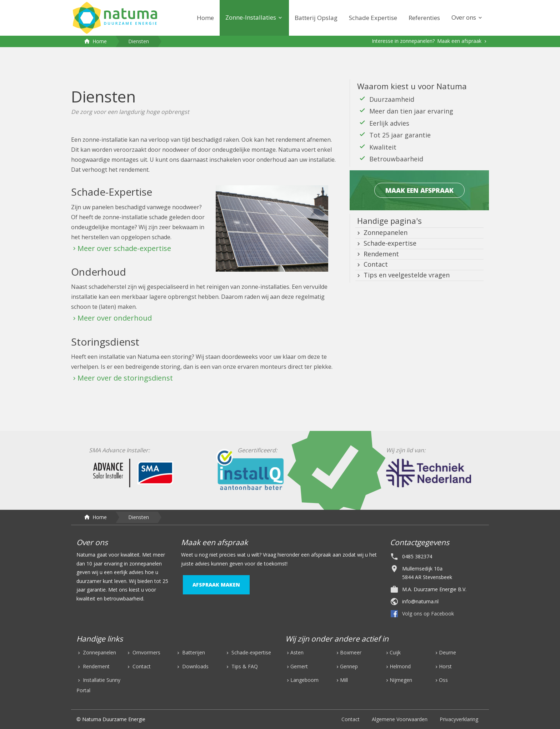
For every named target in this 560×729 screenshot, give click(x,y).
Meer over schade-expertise (124, 248)
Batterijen (193, 652)
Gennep (349, 666)
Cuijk (395, 652)
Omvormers (146, 652)
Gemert (299, 666)
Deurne (447, 652)
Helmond (400, 666)
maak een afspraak (419, 190)
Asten (297, 652)
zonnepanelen (146, 564)
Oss (443, 680)
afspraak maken (216, 585)
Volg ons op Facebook (428, 614)
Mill (344, 680)
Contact (375, 264)
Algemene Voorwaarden (400, 719)
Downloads (195, 666)
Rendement (380, 254)
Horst (445, 666)
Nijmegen (401, 680)
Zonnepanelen (385, 232)
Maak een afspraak (460, 41)
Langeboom (304, 680)
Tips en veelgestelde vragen (406, 275)
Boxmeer (351, 652)
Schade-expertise (389, 243)
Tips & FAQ (244, 666)
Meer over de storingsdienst (125, 378)
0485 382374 (417, 556)
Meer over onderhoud (115, 318)
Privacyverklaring (459, 719)
